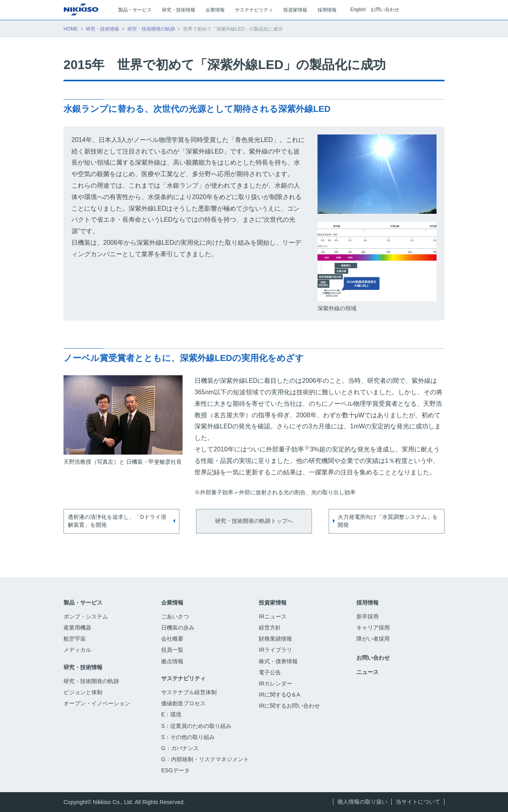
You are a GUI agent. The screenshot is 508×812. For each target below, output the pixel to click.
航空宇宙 (75, 639)
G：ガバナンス (180, 748)
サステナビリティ (183, 678)
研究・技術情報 (102, 29)
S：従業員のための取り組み (196, 726)
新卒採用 (372, 616)
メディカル (77, 650)
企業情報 (172, 603)
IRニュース (273, 616)
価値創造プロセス (183, 703)
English (358, 10)
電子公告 (275, 672)
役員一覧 (172, 650)
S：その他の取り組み (188, 737)
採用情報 (368, 603)
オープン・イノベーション (97, 703)
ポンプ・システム (86, 616)
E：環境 (171, 714)
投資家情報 (273, 603)
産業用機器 (77, 628)
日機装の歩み (178, 628)
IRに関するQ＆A (279, 695)
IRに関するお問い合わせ (289, 706)
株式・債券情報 (278, 661)
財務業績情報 (275, 639)
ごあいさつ (175, 616)
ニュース (368, 672)
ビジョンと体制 (83, 692)
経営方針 (270, 628)
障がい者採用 (373, 639)
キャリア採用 (373, 628)
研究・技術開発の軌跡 (151, 29)
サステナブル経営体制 (189, 692)
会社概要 (172, 639)
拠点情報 (172, 661)
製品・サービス (83, 603)
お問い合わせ (385, 10)
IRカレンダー (275, 683)
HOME (71, 29)
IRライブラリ (275, 650)
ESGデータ (180, 770)
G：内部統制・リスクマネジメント (205, 759)
